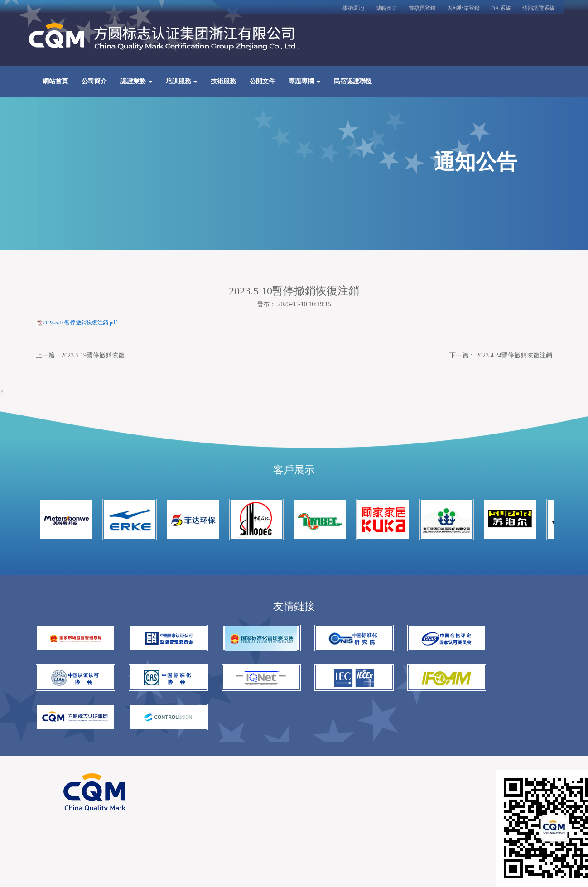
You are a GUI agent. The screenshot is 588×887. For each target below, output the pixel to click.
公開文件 (262, 83)
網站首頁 (55, 83)
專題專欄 (304, 83)
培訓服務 (182, 83)
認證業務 (136, 83)
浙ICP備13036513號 (151, 776)
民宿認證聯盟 (353, 83)
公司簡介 (94, 83)
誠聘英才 (386, 8)
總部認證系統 (539, 8)
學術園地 (353, 8)
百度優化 (169, 791)
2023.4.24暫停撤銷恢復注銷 (514, 358)
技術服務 (223, 83)
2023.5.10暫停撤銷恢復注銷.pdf (80, 325)
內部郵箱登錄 (463, 8)
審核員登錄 (422, 8)
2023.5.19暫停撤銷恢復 (93, 358)
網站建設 (137, 791)
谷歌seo (198, 791)
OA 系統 (501, 8)
